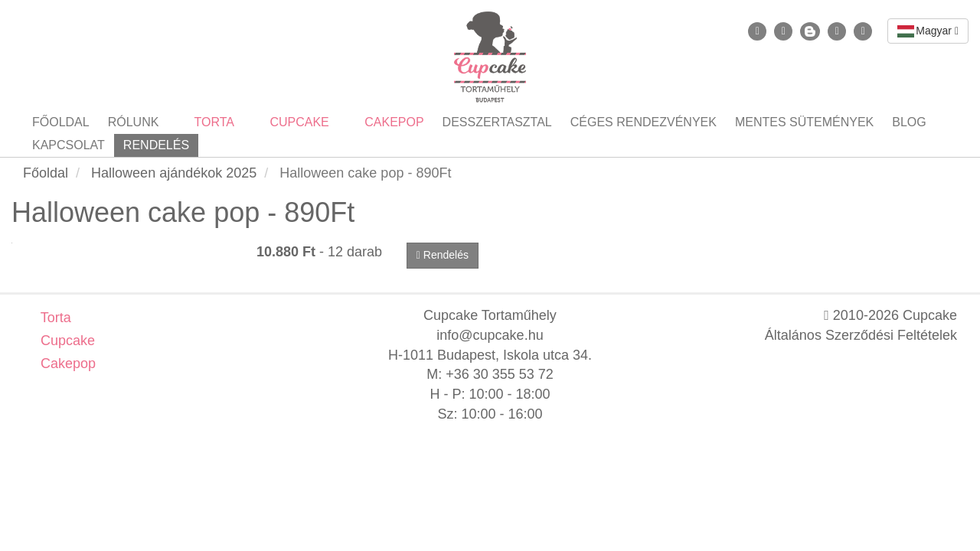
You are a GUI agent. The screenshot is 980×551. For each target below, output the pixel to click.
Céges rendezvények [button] (644, 122)
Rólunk (134, 122)
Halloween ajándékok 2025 (174, 173)
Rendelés (156, 145)
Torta (54, 318)
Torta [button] (212, 122)
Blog (909, 122)
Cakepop (66, 364)
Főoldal (61, 122)
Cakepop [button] (393, 122)
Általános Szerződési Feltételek (861, 335)
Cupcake (66, 341)
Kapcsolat (69, 145)
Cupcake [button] (298, 122)
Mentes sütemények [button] (804, 122)
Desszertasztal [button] (497, 122)
